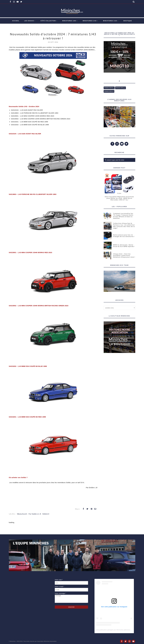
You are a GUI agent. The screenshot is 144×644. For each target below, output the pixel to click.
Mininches (13, 641)
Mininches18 (109, 91)
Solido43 (46, 514)
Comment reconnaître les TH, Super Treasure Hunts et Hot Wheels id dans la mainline (123, 216)
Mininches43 (22, 514)
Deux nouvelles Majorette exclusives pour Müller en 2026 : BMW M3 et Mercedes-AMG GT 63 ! (119, 198)
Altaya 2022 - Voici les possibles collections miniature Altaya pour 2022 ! (124, 256)
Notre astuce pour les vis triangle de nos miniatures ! (124, 236)
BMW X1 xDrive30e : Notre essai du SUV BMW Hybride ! (124, 246)
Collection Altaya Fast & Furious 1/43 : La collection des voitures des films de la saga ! (124, 226)
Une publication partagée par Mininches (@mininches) (115, 630)
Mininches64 (109, 88)
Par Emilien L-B (35, 514)
